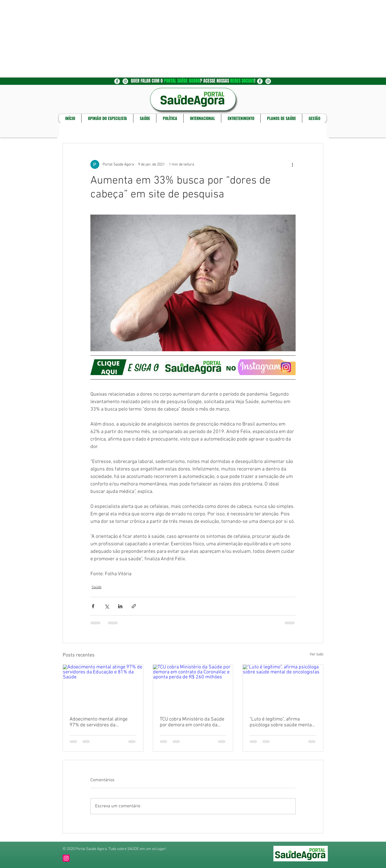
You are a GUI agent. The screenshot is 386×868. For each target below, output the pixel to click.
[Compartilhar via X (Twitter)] (107, 606)
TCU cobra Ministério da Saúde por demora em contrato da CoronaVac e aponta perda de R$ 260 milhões (192, 722)
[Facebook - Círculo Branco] (117, 81)
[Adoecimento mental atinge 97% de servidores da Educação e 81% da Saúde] (103, 687)
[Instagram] (66, 858)
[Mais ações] (292, 164)
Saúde (96, 587)
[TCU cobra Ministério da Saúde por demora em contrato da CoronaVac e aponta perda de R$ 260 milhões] (193, 687)
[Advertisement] (166, 39)
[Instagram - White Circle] (125, 81)
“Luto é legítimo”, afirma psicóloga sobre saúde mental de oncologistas (281, 722)
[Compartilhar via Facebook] (93, 606)
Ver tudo (317, 654)
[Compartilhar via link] (134, 606)
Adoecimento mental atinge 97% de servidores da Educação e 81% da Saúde (99, 722)
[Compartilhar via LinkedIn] (120, 606)
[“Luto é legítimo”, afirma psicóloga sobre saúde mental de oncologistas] (283, 687)
